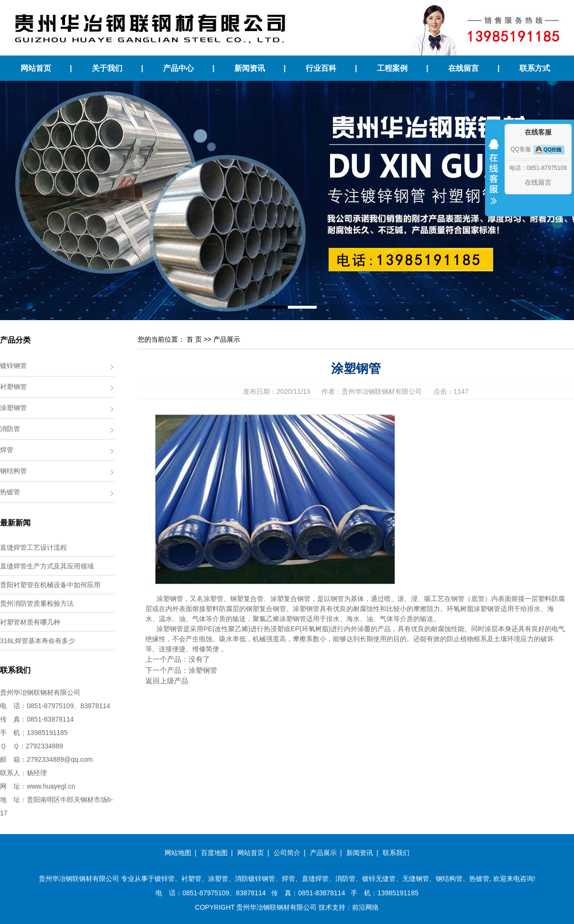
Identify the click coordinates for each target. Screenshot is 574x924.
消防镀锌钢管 (255, 879)
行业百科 (321, 68)
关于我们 (107, 68)
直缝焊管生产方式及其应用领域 (47, 566)
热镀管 (10, 492)
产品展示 (227, 339)
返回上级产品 (167, 681)
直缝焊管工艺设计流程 (33, 547)
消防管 (10, 429)
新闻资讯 (250, 68)
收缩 (494, 178)
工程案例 (392, 68)
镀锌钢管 (13, 366)
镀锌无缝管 (379, 879)
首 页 (194, 339)
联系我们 (396, 853)
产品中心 (178, 68)
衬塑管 (191, 879)
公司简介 (287, 853)
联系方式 (535, 68)
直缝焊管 (315, 879)
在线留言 (464, 68)
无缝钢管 (416, 879)
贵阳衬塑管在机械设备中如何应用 (50, 585)
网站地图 (178, 853)
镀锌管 (165, 879)
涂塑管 (218, 879)
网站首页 (36, 68)
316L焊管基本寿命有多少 (38, 641)
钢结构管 (13, 471)
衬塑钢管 (13, 387)
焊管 (7, 450)
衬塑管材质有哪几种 (30, 622)
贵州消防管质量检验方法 (37, 603)
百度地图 (214, 853)
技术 (325, 907)
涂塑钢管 (13, 408)
